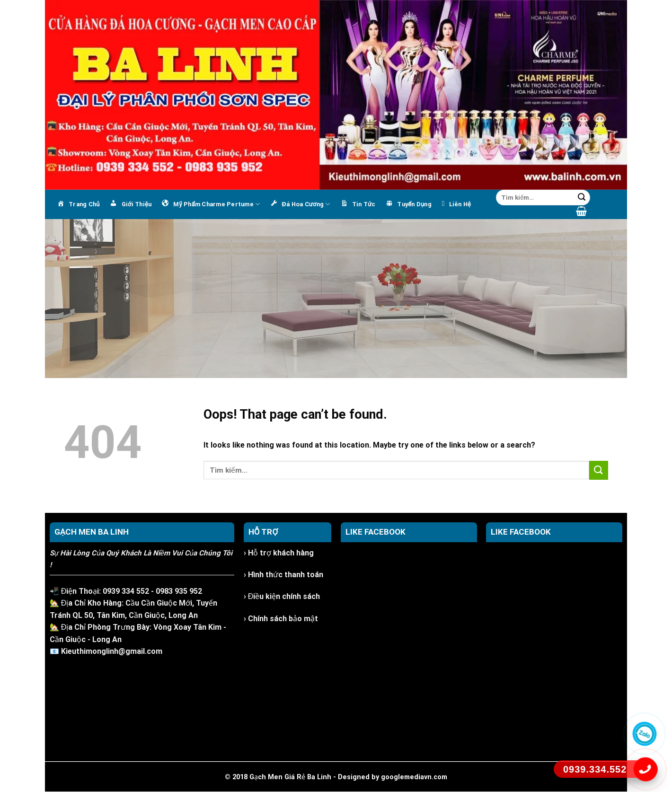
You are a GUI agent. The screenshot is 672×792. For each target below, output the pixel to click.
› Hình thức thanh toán (283, 575)
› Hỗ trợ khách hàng (279, 553)
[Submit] (582, 198)
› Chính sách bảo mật (281, 619)
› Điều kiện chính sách (282, 596)
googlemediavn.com (414, 777)
